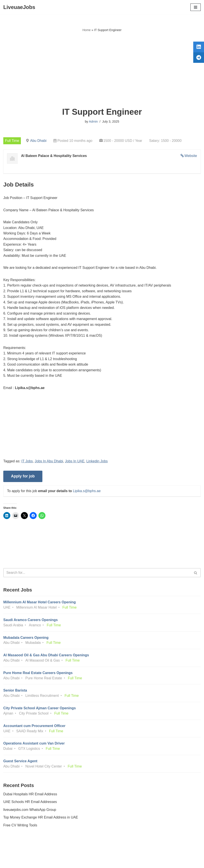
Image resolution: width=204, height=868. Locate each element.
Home (87, 30)
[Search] (97, 574)
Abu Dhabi (39, 141)
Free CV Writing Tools (20, 827)
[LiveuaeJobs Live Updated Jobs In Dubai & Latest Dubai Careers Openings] (19, 7)
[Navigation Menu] (196, 7)
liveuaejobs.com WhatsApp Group (30, 812)
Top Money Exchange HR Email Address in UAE (41, 819)
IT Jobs (27, 462)
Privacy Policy (15, 852)
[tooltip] (198, 48)
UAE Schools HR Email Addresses (30, 804)
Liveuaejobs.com (85, 861)
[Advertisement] (102, 70)
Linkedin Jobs (97, 462)
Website (191, 156)
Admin (93, 121)
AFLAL (126, 861)
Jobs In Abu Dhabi (49, 462)
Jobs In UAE (75, 462)
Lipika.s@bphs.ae (87, 492)
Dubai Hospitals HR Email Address (30, 796)
